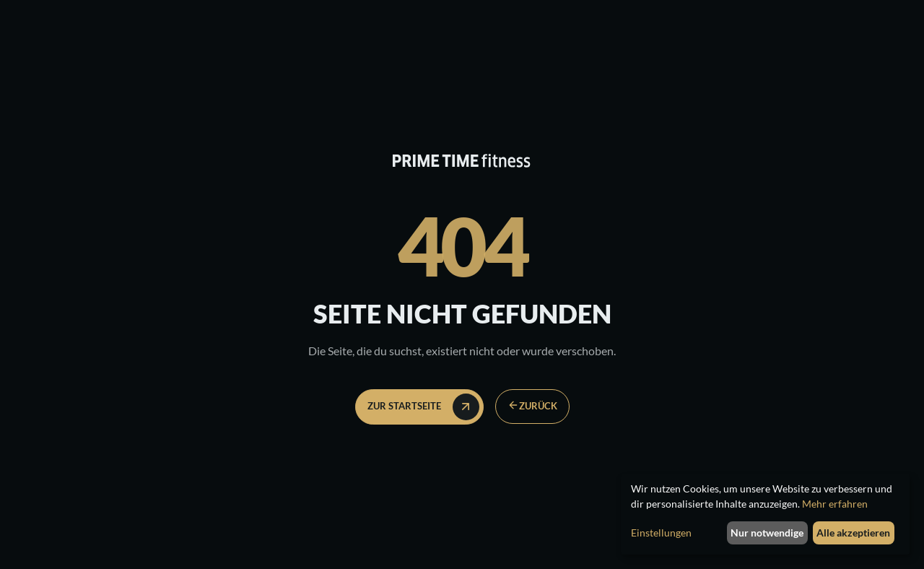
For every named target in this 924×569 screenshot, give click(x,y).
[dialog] (765, 514)
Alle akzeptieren (853, 533)
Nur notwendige (767, 533)
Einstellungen (661, 533)
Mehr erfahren (835, 504)
